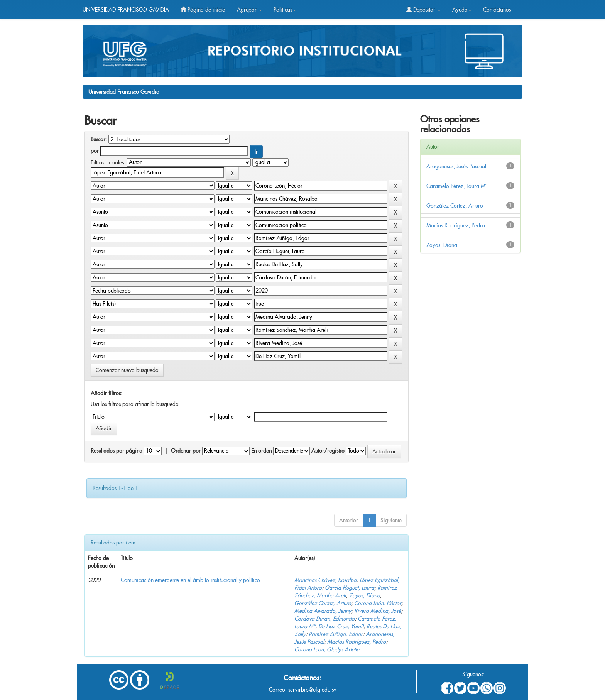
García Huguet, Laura (350, 588)
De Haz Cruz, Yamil (341, 626)
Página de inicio (203, 10)
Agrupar (249, 10)
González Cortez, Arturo (323, 603)
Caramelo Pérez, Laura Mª (457, 186)
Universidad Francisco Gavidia (124, 92)
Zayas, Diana (365, 595)
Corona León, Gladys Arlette (327, 649)
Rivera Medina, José (378, 611)
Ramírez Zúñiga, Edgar (336, 634)
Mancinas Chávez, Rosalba (325, 580)
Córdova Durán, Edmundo (324, 619)
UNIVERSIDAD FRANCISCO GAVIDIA (126, 10)
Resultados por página (117, 451)
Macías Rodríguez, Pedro (357, 642)
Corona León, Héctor (378, 603)
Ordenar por (186, 451)
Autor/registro (328, 451)
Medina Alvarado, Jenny (323, 611)
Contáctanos (497, 10)
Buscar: (99, 139)
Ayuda (462, 10)
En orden (261, 451)
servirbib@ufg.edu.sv (312, 690)
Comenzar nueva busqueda (127, 370)
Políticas (285, 10)
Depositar (423, 10)
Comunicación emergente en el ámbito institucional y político (190, 580)
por (95, 151)
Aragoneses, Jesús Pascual (456, 166)
